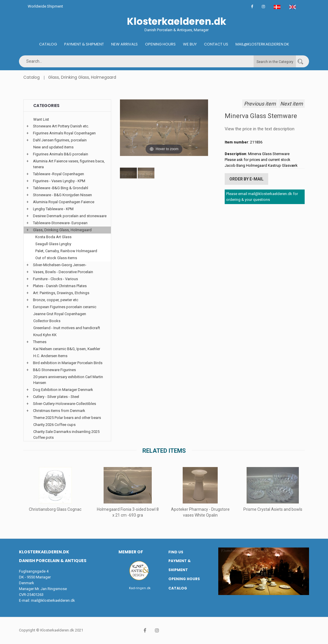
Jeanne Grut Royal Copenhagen (60, 314)
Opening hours (160, 44)
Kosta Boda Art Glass (53, 237)
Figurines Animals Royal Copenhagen (64, 133)
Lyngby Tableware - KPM (53, 209)
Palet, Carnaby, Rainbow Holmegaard (66, 251)
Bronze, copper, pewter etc (56, 300)
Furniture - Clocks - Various (55, 279)
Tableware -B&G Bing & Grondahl (61, 188)
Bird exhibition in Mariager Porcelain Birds (68, 363)
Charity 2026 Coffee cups (54, 425)
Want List (41, 119)
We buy (190, 44)
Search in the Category (275, 62)
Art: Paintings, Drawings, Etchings (61, 293)
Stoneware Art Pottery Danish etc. (61, 126)
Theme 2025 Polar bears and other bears (67, 418)
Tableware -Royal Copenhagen (59, 174)
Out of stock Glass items (56, 258)
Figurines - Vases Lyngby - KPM (59, 181)
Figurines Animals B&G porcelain (61, 154)
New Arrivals (124, 44)
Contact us (216, 44)
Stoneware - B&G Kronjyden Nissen (62, 195)
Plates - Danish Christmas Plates (60, 286)
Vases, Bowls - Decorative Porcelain (63, 272)
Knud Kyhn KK (45, 335)
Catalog (48, 44)
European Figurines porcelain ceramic (65, 307)
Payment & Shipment (84, 44)
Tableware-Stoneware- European (60, 223)
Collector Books (47, 321)
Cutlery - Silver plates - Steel (56, 397)
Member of (131, 552)
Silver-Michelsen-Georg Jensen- (60, 265)
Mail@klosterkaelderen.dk (262, 44)
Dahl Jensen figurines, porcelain (60, 140)
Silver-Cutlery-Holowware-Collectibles (64, 404)
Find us (176, 552)
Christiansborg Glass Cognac (55, 509)
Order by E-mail (246, 179)
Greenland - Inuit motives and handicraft (67, 328)
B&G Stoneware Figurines (54, 370)
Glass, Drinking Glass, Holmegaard (82, 77)
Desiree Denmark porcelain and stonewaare (70, 216)
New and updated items (53, 147)
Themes (40, 342)
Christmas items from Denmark (59, 411)
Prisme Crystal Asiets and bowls (273, 509)
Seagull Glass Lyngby (53, 244)
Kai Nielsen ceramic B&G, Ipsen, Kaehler (67, 349)
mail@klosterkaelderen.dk (53, 600)
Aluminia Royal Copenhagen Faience (64, 202)
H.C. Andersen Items (50, 356)
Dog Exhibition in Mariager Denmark (63, 390)
